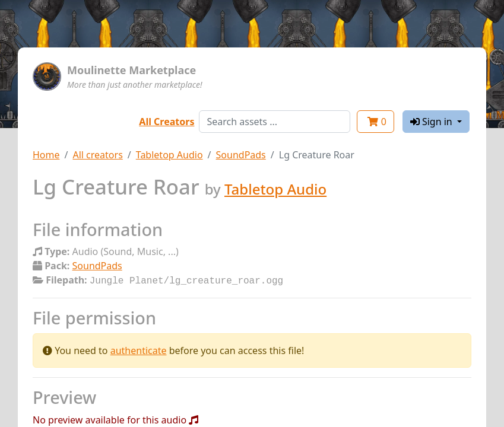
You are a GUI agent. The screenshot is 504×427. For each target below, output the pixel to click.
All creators (97, 155)
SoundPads (241, 155)
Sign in (432, 122)
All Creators (167, 122)
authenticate (139, 349)
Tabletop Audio (169, 155)
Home (46, 155)
